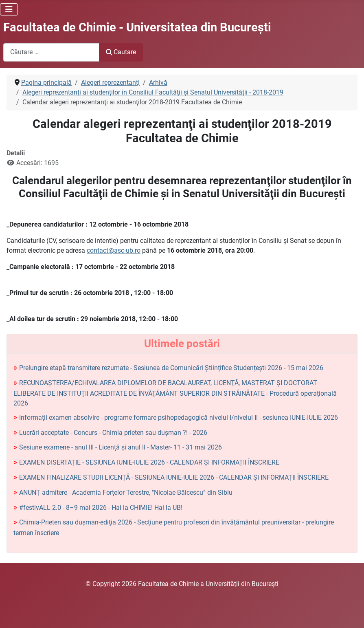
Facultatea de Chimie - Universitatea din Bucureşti (137, 27)
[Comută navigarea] (9, 9)
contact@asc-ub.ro (114, 250)
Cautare (121, 52)
